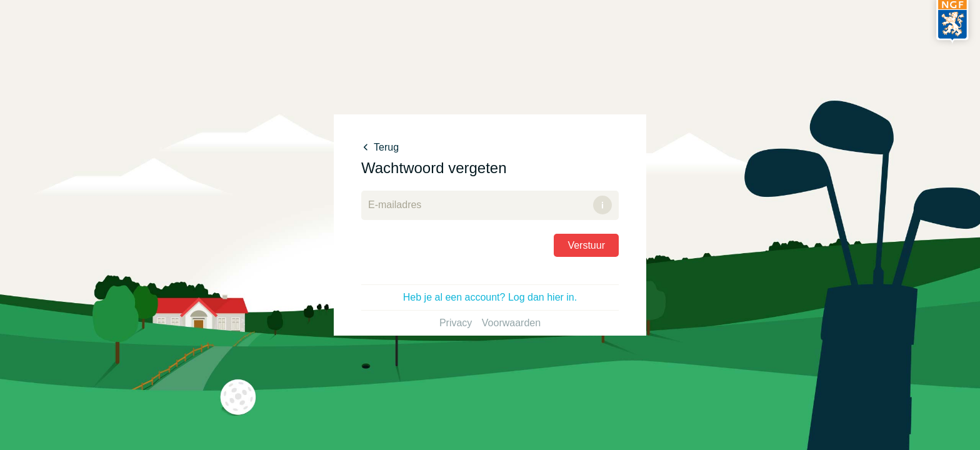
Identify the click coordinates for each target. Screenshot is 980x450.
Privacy (456, 323)
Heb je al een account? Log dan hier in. (490, 297)
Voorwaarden (511, 323)
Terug (380, 147)
